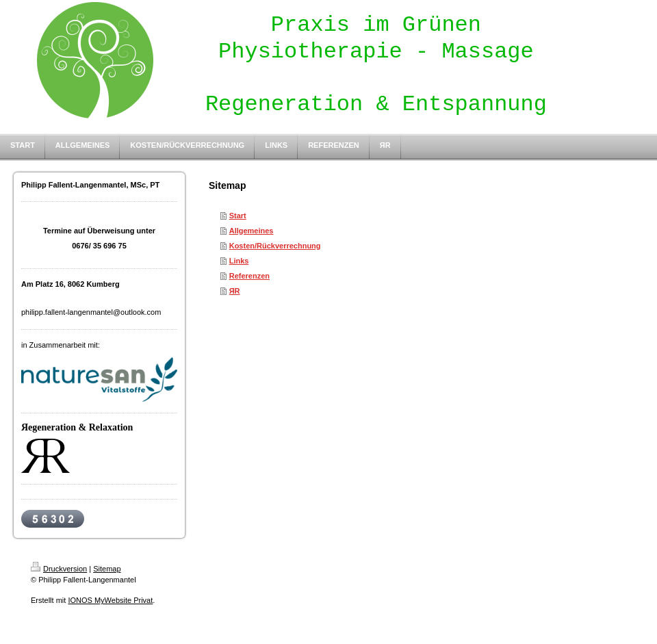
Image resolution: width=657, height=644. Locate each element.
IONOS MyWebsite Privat (110, 600)
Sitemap (107, 569)
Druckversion (59, 569)
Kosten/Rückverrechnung (275, 246)
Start (238, 216)
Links (239, 261)
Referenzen (249, 276)
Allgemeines (252, 231)
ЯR (235, 291)
